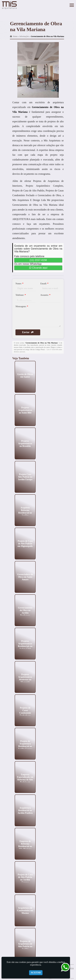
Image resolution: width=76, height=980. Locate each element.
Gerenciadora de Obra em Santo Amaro (25, 577)
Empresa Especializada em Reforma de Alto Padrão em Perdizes (25, 779)
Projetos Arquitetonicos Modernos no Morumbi (25, 678)
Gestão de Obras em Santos (25, 375)
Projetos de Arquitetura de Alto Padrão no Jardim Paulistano (25, 946)
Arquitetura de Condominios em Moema (25, 910)
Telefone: (21, 295)
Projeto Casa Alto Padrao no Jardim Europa (25, 477)
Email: (44, 284)
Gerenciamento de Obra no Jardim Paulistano (25, 611)
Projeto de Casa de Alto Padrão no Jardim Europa (25, 878)
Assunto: (45, 295)
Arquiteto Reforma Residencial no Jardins (25, 511)
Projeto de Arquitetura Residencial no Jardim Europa (25, 745)
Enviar (28, 332)
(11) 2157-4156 (38, 260)
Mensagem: (22, 306)
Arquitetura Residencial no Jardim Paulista (25, 810)
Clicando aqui (38, 268)
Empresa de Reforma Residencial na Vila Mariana (25, 845)
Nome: (19, 284)
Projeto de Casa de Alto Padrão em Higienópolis (25, 543)
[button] (72, 5)
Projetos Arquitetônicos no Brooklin (25, 443)
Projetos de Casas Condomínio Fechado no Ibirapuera (25, 713)
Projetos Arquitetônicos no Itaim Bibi (25, 410)
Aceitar (36, 973)
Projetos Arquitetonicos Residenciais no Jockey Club (25, 645)
